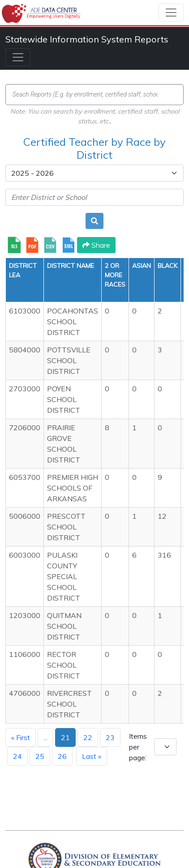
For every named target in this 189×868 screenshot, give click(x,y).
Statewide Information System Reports (87, 39)
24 (17, 756)
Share (96, 245)
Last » (92, 756)
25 (40, 756)
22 (88, 737)
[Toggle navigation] (171, 13)
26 (62, 756)
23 (110, 737)
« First (21, 737)
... (45, 737)
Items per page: (138, 747)
